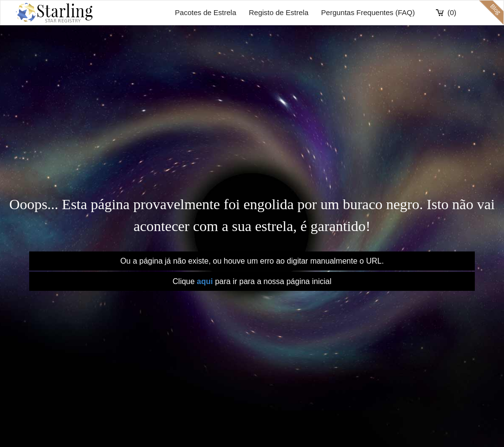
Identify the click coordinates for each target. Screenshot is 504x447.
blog (491, 13)
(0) (452, 12)
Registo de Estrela (279, 12)
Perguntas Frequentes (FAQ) (368, 12)
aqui (206, 281)
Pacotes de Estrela (206, 12)
